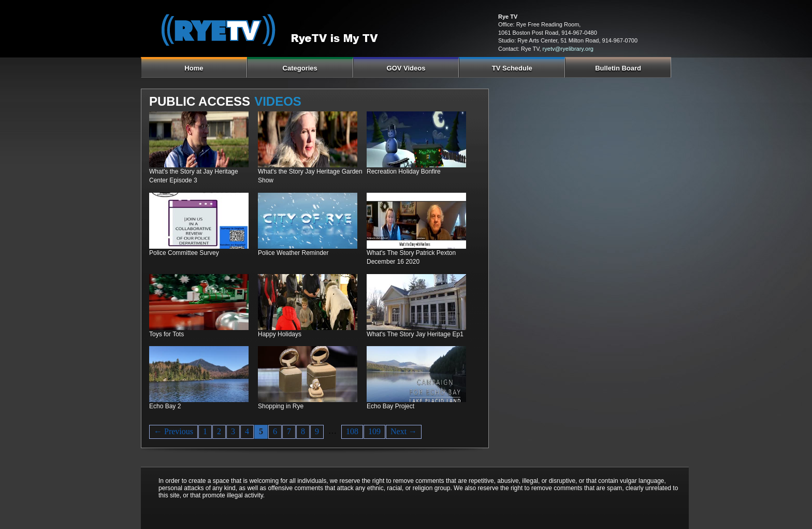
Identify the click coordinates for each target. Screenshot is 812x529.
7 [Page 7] (289, 431)
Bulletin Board (618, 68)
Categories (300, 68)
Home (194, 68)
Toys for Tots (166, 334)
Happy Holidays (280, 334)
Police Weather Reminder (293, 253)
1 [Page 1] (205, 431)
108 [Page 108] (352, 431)
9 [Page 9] (317, 431)
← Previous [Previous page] (173, 431)
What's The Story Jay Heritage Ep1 (415, 334)
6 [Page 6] (275, 431)
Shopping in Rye (281, 406)
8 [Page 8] (303, 431)
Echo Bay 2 (165, 406)
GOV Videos (406, 68)
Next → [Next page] (404, 431)
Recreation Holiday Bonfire (404, 171)
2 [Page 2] (219, 431)
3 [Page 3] (233, 431)
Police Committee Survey (184, 253)
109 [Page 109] (374, 431)
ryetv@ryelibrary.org (568, 49)
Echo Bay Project (390, 406)
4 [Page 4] (247, 431)
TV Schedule (512, 68)
